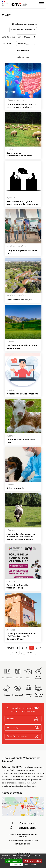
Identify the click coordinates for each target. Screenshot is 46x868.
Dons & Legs (23, 728)
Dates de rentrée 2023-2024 (21, 300)
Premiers (9, 648)
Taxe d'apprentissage (23, 736)
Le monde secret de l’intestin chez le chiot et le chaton (21, 106)
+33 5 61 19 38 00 (23, 828)
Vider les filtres (23, 57)
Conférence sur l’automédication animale (19, 154)
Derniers (30, 653)
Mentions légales (23, 853)
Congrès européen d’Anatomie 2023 (22, 252)
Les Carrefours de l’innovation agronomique (22, 347)
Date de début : (9, 37)
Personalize (17, 865)
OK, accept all (13, 861)
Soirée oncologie (15, 488)
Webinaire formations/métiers (22, 394)
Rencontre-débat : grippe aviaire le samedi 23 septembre (22, 203)
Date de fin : (7, 44)
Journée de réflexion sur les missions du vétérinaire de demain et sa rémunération (21, 537)
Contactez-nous (23, 823)
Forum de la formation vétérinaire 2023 (18, 586)
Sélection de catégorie (23, 30)
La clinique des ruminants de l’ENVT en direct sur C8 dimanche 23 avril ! (21, 636)
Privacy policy (30, 865)
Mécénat (23, 719)
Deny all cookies (33, 861)
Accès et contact (12, 793)
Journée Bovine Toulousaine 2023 (21, 441)
